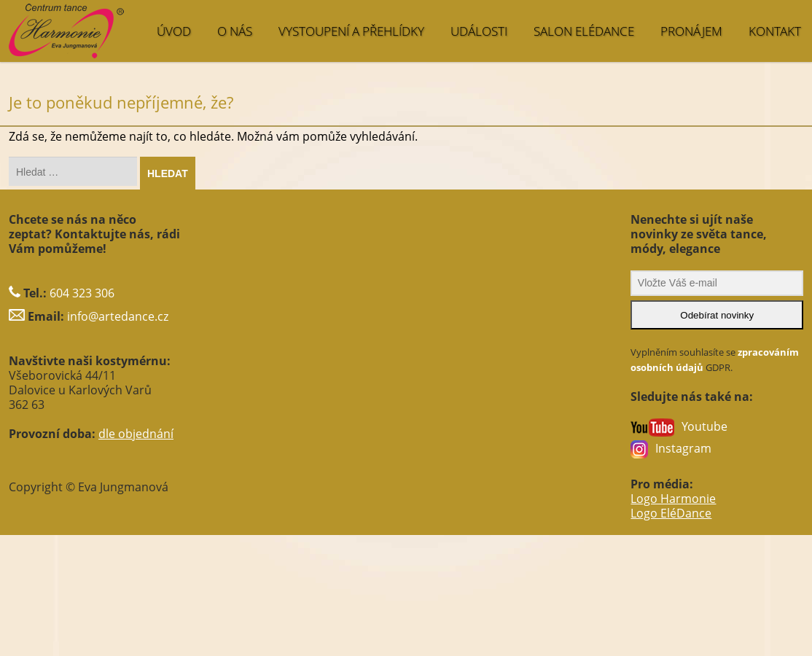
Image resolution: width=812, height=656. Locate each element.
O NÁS (235, 31)
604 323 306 (82, 293)
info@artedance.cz (118, 316)
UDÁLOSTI (479, 31)
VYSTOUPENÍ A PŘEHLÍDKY (351, 31)
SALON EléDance (584, 31)
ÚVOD (174, 31)
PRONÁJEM (691, 31)
